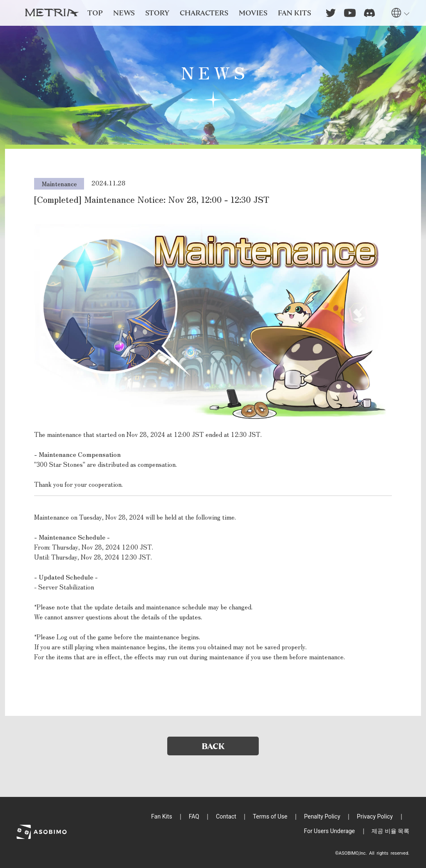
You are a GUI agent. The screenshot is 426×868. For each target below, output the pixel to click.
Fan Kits (161, 816)
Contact (226, 816)
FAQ (194, 816)
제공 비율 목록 (390, 831)
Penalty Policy (322, 816)
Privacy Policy (375, 816)
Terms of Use (270, 816)
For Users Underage (329, 831)
